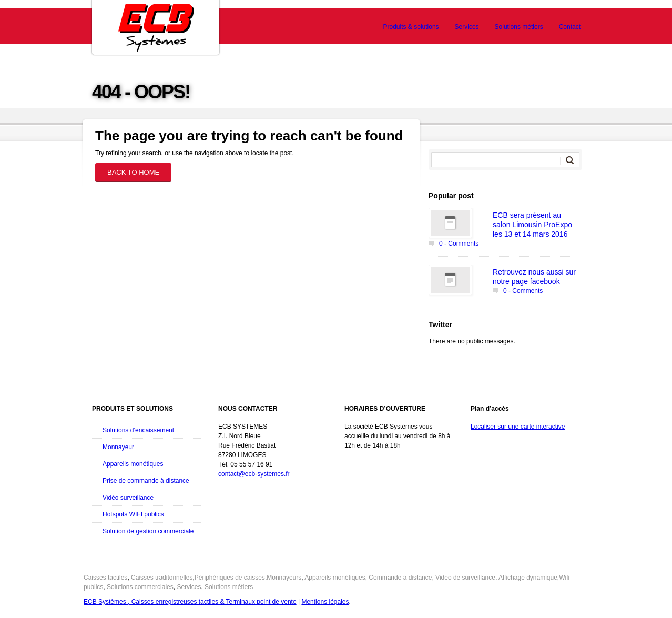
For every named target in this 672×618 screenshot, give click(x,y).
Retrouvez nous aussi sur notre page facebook (534, 277)
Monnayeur (118, 447)
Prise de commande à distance (146, 481)
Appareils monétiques (133, 464)
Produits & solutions (411, 27)
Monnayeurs (284, 578)
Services (467, 27)
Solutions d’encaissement (138, 430)
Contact (570, 27)
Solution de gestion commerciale (148, 531)
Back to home (133, 172)
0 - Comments (459, 244)
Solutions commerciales (140, 587)
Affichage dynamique (528, 578)
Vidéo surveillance (128, 498)
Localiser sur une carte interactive (518, 427)
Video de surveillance (465, 578)
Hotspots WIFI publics (133, 514)
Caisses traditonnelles (162, 578)
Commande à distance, (401, 578)
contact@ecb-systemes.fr (254, 474)
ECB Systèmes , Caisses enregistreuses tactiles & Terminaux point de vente (190, 602)
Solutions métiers (519, 27)
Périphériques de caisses (230, 578)
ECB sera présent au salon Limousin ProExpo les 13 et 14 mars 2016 (532, 225)
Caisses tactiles (105, 578)
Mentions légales (325, 602)
